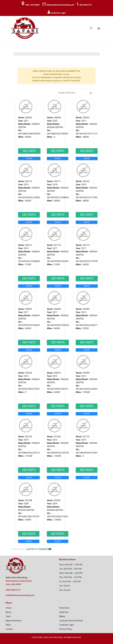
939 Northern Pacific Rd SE (19, 581)
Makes (62, 616)
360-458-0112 (86, 5)
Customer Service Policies (71, 621)
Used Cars (64, 612)
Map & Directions (14, 621)
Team (8, 616)
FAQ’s (8, 625)
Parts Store (64, 608)
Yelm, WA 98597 (32, 5)
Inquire (29, 158)
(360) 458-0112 (13, 590)
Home (8, 608)
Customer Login (58, 13)
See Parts (29, 151)
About (8, 612)
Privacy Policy (66, 629)
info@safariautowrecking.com (61, 5)
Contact (9, 629)
